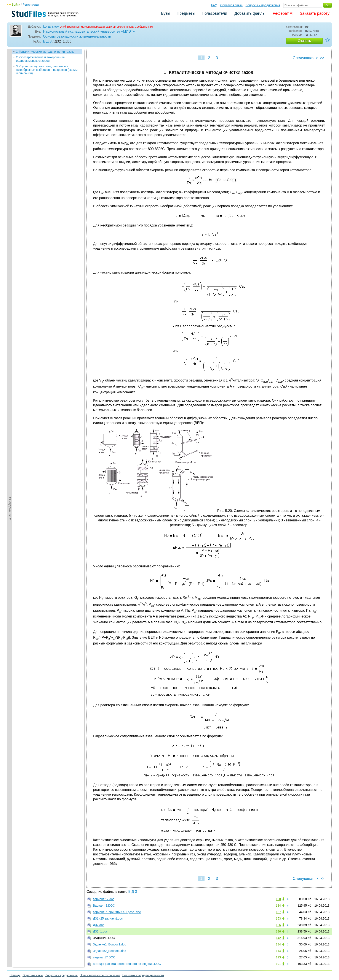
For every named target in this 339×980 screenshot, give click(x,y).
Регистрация (32, 5)
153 (278, 918)
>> (322, 58)
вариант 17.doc (104, 899)
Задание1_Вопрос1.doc (110, 944)
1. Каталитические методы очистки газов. (45, 52)
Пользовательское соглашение (100, 975)
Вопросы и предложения (263, 5)
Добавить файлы (250, 13)
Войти (16, 5)
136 (278, 931)
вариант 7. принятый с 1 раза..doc (117, 912)
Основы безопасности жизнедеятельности (77, 36)
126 (278, 925)
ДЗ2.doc (99, 925)
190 (278, 899)
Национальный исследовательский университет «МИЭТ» (89, 31)
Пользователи (214, 13)
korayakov (51, 26)
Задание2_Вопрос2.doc (110, 951)
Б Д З (47, 41)
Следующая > (305, 58)
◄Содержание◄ (10, 124)
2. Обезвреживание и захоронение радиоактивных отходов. (40, 59)
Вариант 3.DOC (104, 906)
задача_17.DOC (104, 957)
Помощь (15, 975)
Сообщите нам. (144, 27)
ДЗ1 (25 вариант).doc (108, 918)
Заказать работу (315, 13)
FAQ (214, 5)
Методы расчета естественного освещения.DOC (127, 964)
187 (278, 912)
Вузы (166, 13)
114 (278, 951)
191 (278, 964)
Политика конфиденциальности (143, 975)
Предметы (186, 13)
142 (278, 938)
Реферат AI (283, 13)
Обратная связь (231, 5)
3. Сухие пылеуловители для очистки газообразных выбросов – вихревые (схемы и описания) (47, 70)
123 (278, 957)
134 (278, 906)
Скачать (304, 41)
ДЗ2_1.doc (100, 931)
